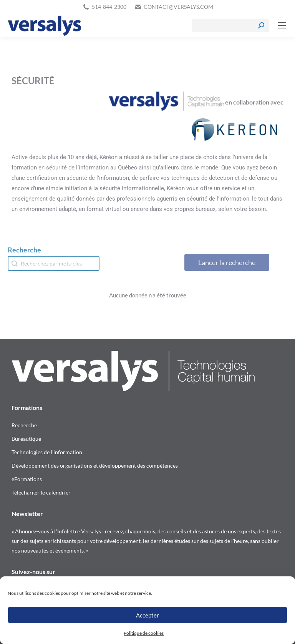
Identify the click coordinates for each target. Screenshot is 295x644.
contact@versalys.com (178, 7)
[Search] (230, 25)
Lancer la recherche (227, 262)
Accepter (147, 615)
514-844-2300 (109, 7)
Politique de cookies (144, 633)
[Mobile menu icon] (282, 25)
